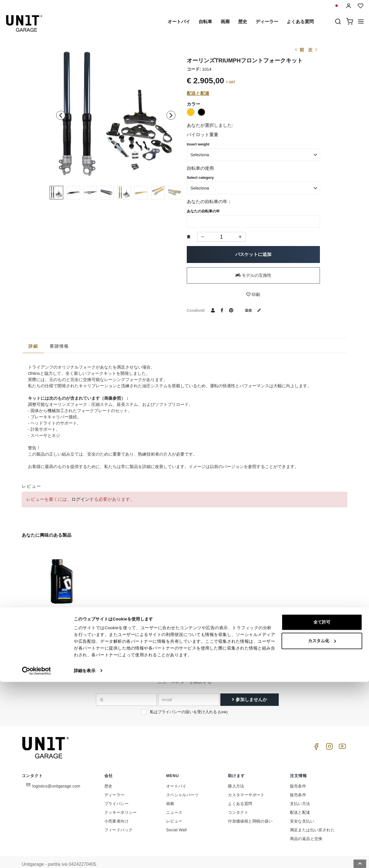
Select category (200, 178)
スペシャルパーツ (182, 784)
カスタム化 (322, 827)
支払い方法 (300, 793)
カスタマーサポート (246, 784)
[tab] (33, 346)
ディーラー (267, 22)
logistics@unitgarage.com (56, 775)
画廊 (225, 22)
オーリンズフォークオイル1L (52, 616)
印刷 (253, 294)
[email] (189, 689)
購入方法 (236, 775)
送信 (255, 310)
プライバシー (117, 793)
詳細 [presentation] (33, 346)
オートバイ (179, 22)
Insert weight (198, 144)
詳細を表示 (85, 857)
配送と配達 (198, 93)
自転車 (205, 22)
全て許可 (322, 809)
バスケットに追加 (253, 254)
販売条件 (298, 775)
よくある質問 (300, 22)
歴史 (243, 22)
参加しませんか (249, 689)
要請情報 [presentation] (59, 346)
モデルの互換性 (253, 275)
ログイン (80, 499)
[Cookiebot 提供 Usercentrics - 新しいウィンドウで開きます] (37, 857)
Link (223, 701)
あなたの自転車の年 (203, 211)
